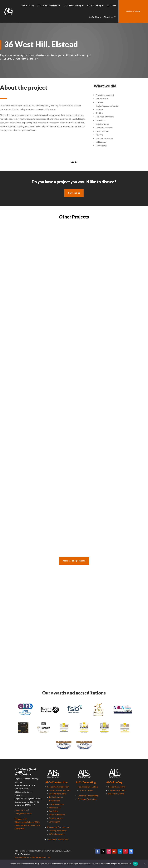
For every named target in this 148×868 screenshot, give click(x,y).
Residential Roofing (117, 787)
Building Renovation (58, 794)
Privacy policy (21, 819)
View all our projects (74, 561)
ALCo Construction (47, 6)
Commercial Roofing (117, 790)
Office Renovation (57, 834)
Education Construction (58, 839)
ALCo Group (28, 6)
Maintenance (55, 808)
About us (109, 17)
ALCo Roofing (94, 6)
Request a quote (133, 11)
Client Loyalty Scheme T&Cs (27, 822)
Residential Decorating (88, 787)
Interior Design (86, 790)
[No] (145, 864)
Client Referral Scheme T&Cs (28, 825)
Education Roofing (116, 794)
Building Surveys (56, 818)
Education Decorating (87, 799)
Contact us (74, 193)
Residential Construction (58, 787)
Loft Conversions (57, 804)
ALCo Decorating (72, 6)
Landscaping (55, 822)
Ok (135, 864)
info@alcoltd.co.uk (24, 814)
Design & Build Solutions (60, 790)
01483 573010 (21, 810)
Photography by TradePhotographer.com (33, 857)
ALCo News (95, 17)
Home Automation (57, 815)
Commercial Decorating (88, 796)
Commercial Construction (58, 827)
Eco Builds (54, 811)
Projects (112, 6)
